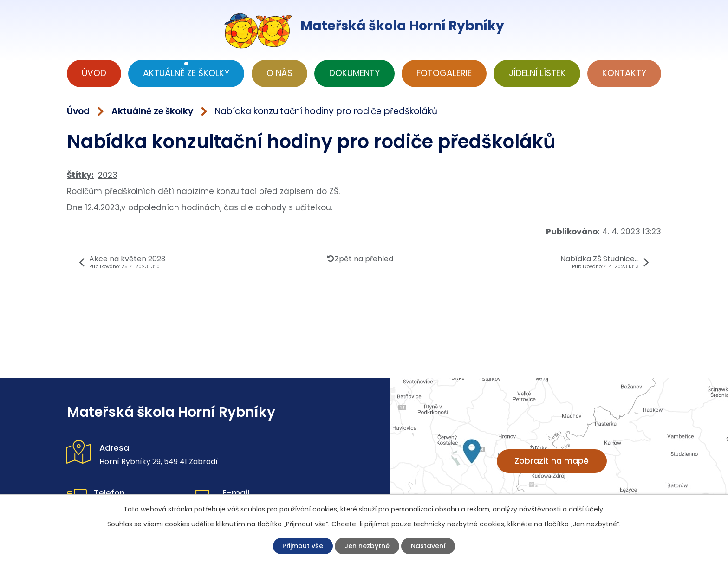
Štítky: (80, 175)
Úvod (94, 73)
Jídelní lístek (537, 73)
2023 (108, 175)
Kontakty (624, 73)
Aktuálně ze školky (186, 73)
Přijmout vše (299, 546)
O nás (279, 73)
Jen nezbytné (368, 546)
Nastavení (433, 546)
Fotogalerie (444, 73)
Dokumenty (354, 73)
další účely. (587, 508)
